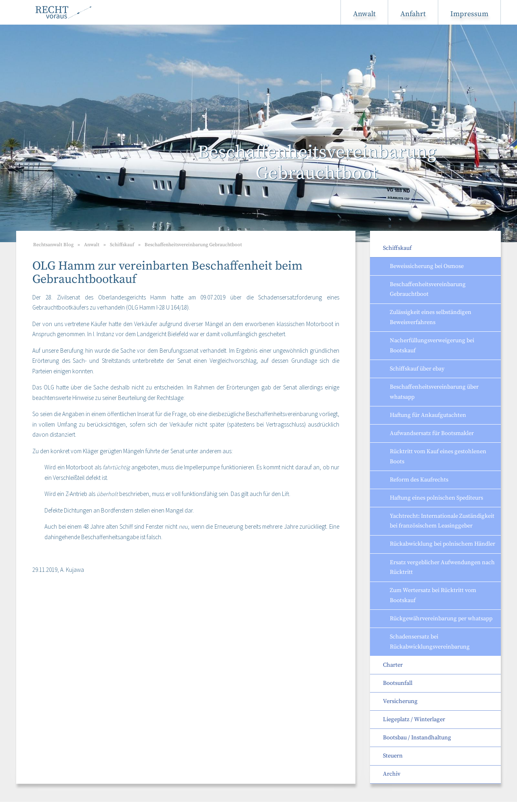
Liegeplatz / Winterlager (414, 720)
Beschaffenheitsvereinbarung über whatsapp (434, 392)
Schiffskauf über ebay (417, 369)
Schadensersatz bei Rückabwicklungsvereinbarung (430, 642)
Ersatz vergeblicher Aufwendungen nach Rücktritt (442, 568)
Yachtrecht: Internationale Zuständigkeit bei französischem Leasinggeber (442, 521)
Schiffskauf (397, 248)
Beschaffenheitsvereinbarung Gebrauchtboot (428, 290)
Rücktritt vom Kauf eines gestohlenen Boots (438, 457)
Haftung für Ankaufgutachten (428, 415)
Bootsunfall (398, 683)
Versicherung (400, 701)
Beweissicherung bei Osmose (427, 266)
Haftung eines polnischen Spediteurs (436, 498)
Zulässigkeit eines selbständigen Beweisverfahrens (431, 317)
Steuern (393, 756)
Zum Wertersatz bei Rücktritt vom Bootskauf (433, 595)
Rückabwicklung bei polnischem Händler (442, 544)
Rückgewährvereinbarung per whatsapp (441, 619)
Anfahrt (413, 14)
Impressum (469, 14)
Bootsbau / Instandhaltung (417, 738)
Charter (393, 665)
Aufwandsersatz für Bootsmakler (432, 433)
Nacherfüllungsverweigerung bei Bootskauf (432, 346)
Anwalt (364, 14)
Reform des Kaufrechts (419, 480)
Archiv (392, 774)
